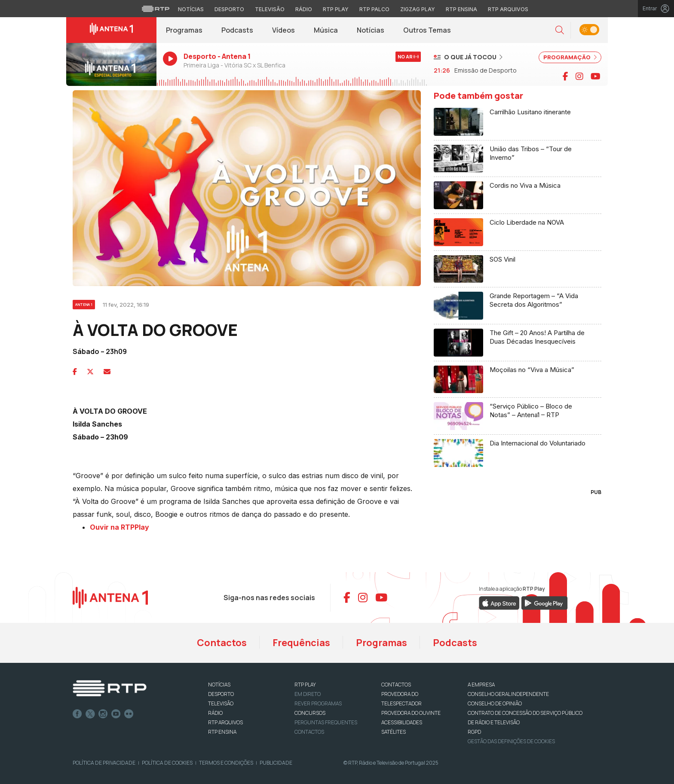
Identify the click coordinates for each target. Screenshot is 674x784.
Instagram (103, 714)
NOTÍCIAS (219, 685)
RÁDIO (215, 713)
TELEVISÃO (221, 703)
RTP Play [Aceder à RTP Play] (336, 9)
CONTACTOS (396, 685)
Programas (184, 30)
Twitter (90, 714)
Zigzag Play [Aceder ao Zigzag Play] (418, 9)
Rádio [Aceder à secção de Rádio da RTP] (304, 9)
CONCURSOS (310, 713)
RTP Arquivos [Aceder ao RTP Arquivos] (508, 9)
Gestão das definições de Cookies (511, 741)
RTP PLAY (305, 685)
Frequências (301, 643)
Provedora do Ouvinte (411, 713)
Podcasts (237, 30)
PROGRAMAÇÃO (570, 57)
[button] (560, 30)
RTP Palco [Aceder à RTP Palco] (374, 9)
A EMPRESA (481, 685)
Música (326, 30)
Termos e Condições (226, 763)
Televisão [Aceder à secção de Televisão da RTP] (270, 9)
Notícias (371, 30)
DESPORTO (221, 694)
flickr (129, 714)
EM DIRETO (308, 694)
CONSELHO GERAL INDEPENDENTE (508, 694)
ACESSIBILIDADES (402, 722)
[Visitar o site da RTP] (156, 9)
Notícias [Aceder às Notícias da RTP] (191, 9)
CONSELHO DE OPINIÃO (495, 703)
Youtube (116, 714)
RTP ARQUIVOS (225, 722)
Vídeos (283, 30)
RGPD (474, 732)
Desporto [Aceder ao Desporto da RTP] (229, 9)
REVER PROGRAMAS (318, 703)
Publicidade (276, 763)
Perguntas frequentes (326, 722)
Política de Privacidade (104, 763)
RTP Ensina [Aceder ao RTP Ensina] (461, 9)
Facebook (77, 714)
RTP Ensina (222, 732)
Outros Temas (427, 30)
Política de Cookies (167, 763)
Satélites (394, 732)
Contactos (222, 643)
